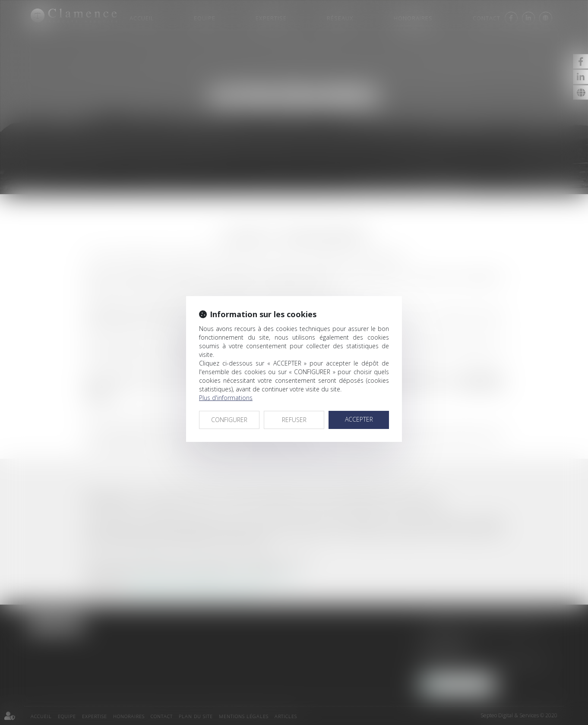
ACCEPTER (359, 419)
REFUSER (294, 420)
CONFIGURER (229, 420)
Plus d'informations (226, 398)
